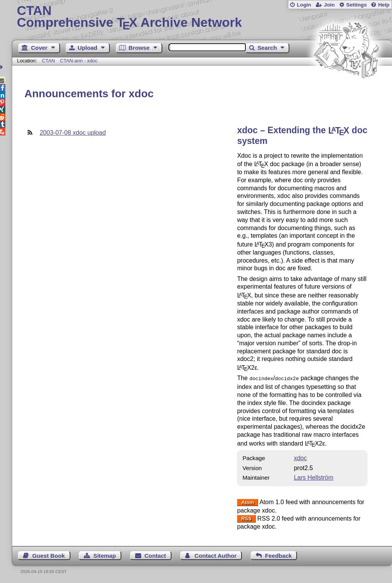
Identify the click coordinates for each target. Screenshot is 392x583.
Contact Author (216, 555)
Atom (247, 502)
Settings (356, 5)
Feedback (278, 555)
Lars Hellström (314, 477)
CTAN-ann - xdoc (79, 61)
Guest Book (48, 555)
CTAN (49, 61)
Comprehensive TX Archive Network (202, 17)
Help (384, 5)
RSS (246, 518)
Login (304, 5)
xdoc (301, 457)
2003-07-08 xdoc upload (73, 133)
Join (329, 5)
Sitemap (105, 555)
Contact (155, 555)
